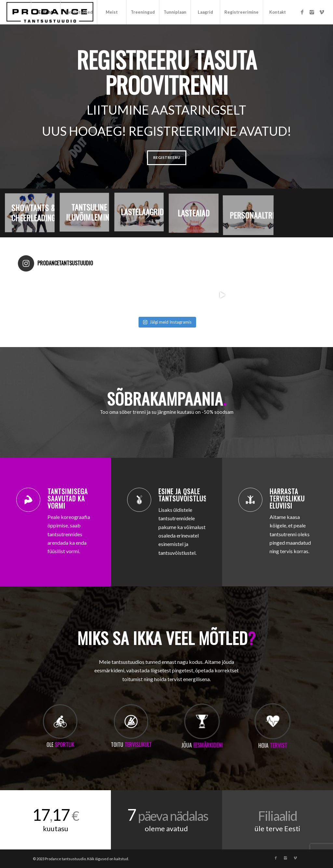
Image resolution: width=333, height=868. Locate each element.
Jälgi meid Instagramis (167, 322)
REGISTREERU (167, 157)
